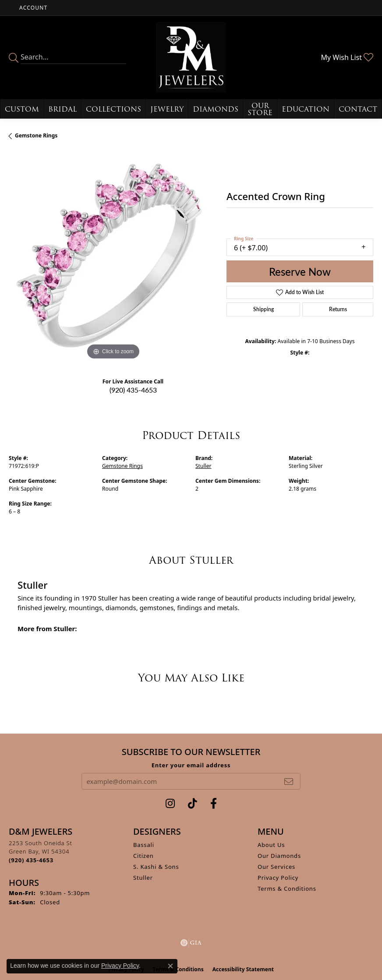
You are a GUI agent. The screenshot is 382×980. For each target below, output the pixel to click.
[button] (32, 8)
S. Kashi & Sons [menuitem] (156, 867)
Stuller (203, 466)
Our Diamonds (279, 856)
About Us (271, 845)
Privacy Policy (278, 878)
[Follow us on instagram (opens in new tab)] (170, 804)
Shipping (264, 309)
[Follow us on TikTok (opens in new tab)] (193, 804)
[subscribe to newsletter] (289, 781)
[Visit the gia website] (191, 943)
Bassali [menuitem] (144, 845)
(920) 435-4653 (133, 390)
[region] (113, 258)
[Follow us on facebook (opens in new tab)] (214, 804)
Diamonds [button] (216, 109)
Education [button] (306, 109)
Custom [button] (22, 109)
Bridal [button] (62, 109)
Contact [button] (358, 109)
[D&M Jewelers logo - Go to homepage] (191, 57)
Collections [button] (113, 109)
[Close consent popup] (170, 966)
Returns (338, 309)
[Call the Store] (31, 860)
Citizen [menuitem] (143, 856)
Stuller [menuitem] (143, 878)
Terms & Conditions (287, 889)
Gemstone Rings (36, 135)
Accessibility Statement (243, 969)
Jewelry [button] (167, 109)
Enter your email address (191, 765)
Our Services (276, 867)
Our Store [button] (260, 109)
